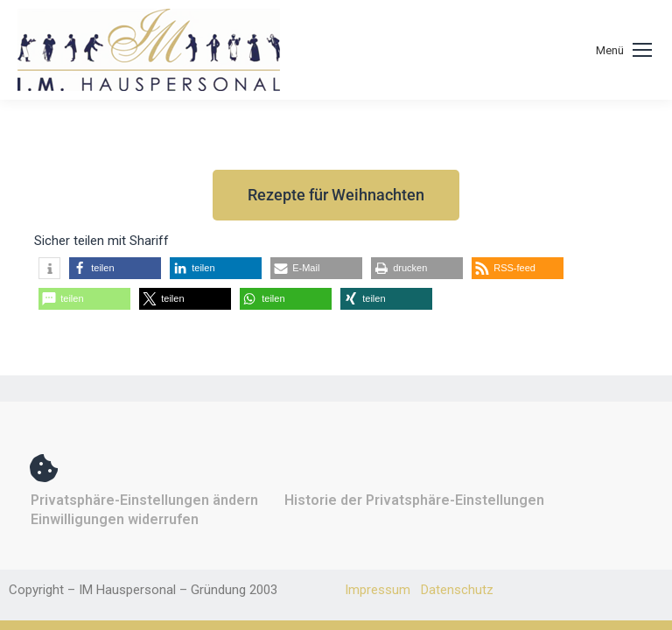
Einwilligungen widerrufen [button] (115, 519)
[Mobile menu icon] (624, 50)
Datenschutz (457, 590)
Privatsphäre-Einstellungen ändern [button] (144, 500)
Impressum (378, 590)
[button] (49, 268)
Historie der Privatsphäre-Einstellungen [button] (414, 500)
